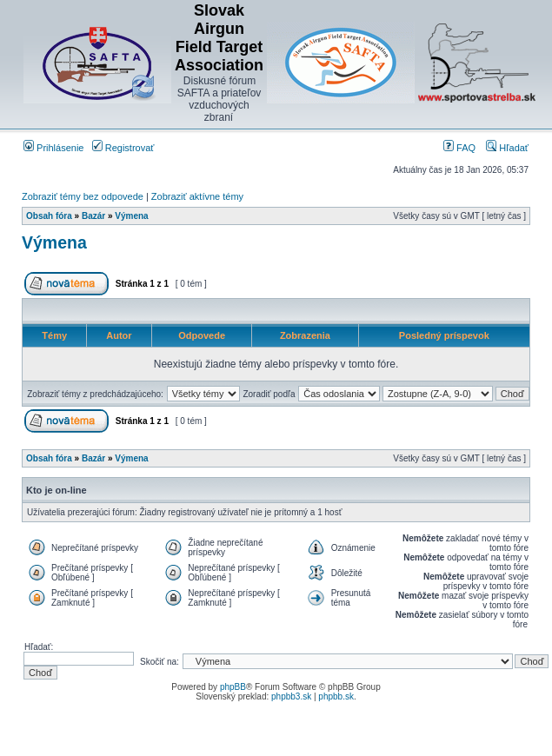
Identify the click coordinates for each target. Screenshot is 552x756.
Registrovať (123, 148)
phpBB (233, 687)
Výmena (131, 216)
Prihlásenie (53, 148)
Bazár (93, 216)
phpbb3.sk (291, 696)
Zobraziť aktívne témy (197, 196)
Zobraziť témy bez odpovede (83, 196)
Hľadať (507, 148)
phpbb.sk (336, 696)
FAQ (459, 148)
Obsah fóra (49, 216)
